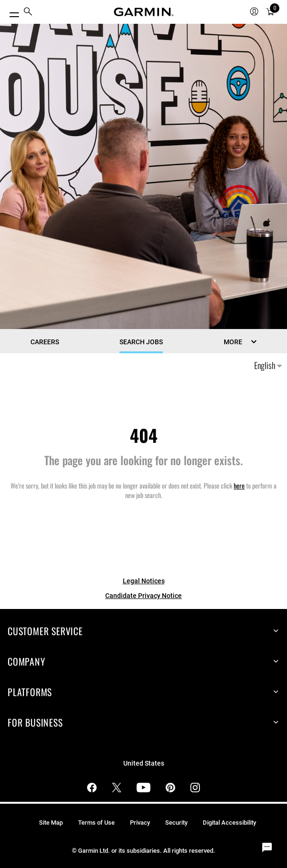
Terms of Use (96, 823)
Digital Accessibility (229, 823)
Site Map (51, 823)
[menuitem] (28, 12)
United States (144, 763)
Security (176, 823)
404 (144, 435)
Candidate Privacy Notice (143, 596)
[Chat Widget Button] (267, 848)
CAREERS (45, 342)
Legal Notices (144, 581)
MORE (233, 342)
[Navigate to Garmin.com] (144, 12)
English (268, 365)
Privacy (140, 823)
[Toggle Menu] (10, 12)
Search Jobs (141, 342)
